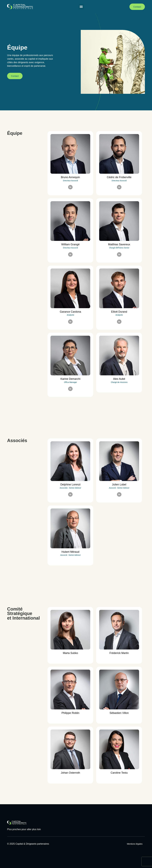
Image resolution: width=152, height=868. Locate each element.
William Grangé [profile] (70, 244)
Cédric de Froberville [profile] (119, 177)
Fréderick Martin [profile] (119, 653)
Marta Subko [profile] (70, 653)
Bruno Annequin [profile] (70, 177)
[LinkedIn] (70, 187)
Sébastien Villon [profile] (119, 713)
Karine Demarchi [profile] (70, 379)
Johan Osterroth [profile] (70, 773)
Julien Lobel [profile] (119, 485)
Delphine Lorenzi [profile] (70, 485)
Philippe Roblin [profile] (70, 713)
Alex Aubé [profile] (119, 379)
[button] (81, 7)
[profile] (70, 174)
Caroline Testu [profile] (119, 773)
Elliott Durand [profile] (119, 312)
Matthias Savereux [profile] (119, 244)
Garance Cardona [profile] (70, 312)
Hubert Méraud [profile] (70, 552)
